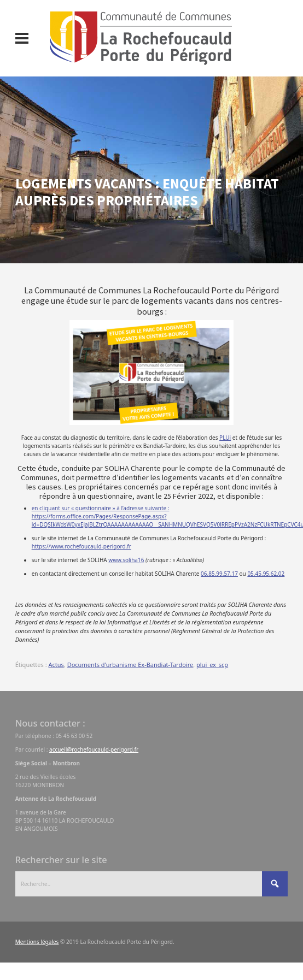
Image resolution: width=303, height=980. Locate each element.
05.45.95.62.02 (266, 574)
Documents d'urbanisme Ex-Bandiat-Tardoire (130, 665)
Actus (56, 665)
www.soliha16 (126, 560)
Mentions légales (37, 942)
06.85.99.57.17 (219, 574)
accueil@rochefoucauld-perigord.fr (94, 749)
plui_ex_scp (212, 665)
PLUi (225, 438)
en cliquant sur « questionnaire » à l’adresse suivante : (101, 508)
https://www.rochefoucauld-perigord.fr (81, 546)
